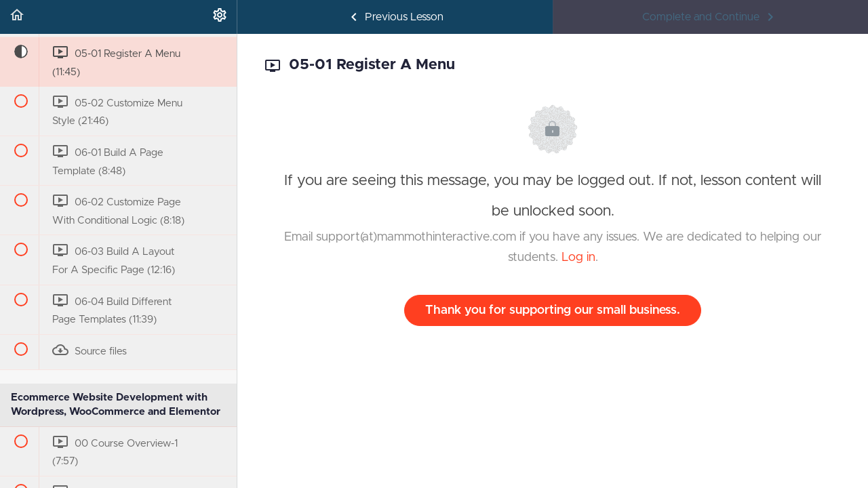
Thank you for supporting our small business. (553, 310)
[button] (17, 17)
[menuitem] (220, 17)
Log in (578, 258)
